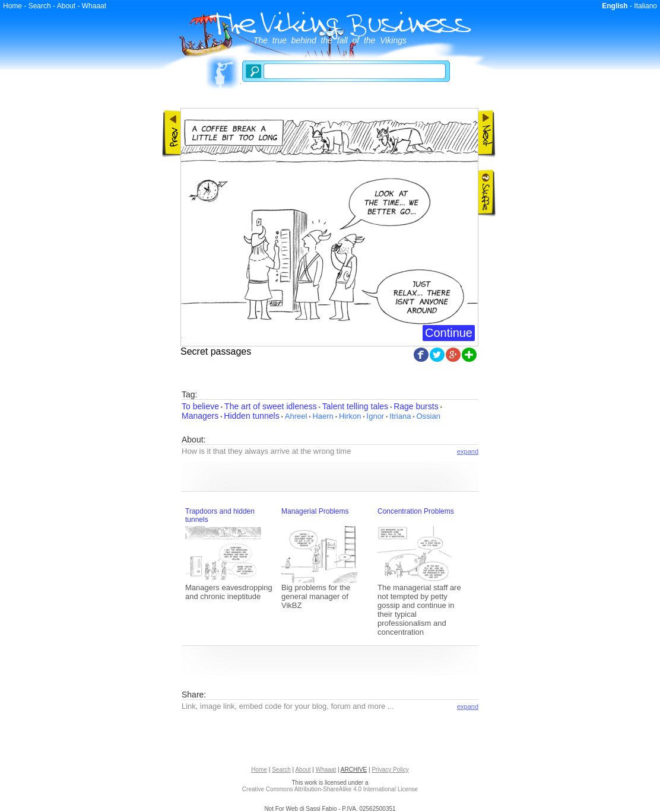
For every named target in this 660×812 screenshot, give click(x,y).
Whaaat (94, 6)
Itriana (400, 416)
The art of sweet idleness (271, 406)
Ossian (428, 416)
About (66, 6)
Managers (200, 416)
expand (468, 451)
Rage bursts (416, 406)
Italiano (645, 6)
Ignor (376, 416)
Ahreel (296, 416)
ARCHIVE (354, 770)
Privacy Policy (390, 770)
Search (40, 6)
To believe (200, 406)
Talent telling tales (355, 406)
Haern (323, 416)
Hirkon (350, 416)
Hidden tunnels (251, 416)
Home (12, 6)
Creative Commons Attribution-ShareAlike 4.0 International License (330, 789)
